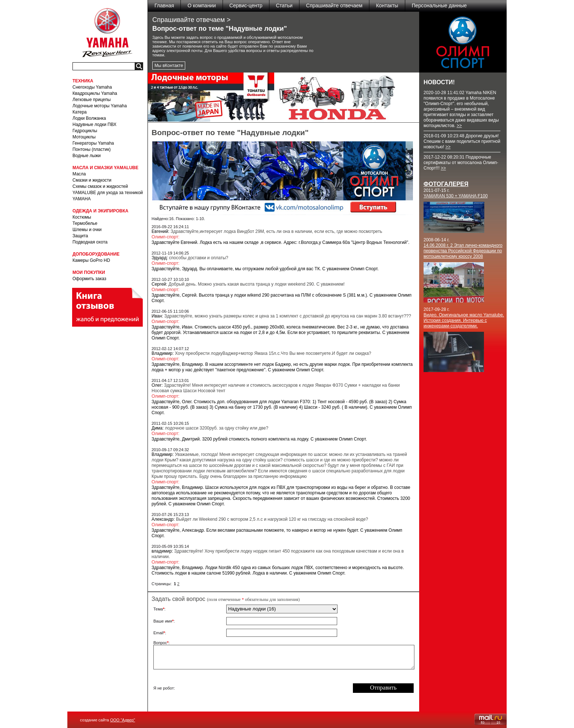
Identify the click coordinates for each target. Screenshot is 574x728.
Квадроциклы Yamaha (95, 93)
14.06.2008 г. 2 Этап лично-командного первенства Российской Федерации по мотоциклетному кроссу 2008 (463, 251)
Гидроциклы (85, 131)
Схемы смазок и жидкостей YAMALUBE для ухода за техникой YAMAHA (108, 193)
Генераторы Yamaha (93, 143)
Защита (80, 236)
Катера (80, 112)
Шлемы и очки (87, 230)
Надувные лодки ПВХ (94, 125)
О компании (202, 5)
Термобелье (85, 223)
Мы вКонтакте (169, 66)
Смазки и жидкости (92, 180)
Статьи (284, 5)
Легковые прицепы (92, 100)
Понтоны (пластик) (92, 149)
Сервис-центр (246, 5)
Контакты (387, 5)
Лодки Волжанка (89, 118)
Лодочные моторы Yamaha (100, 106)
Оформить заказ (89, 279)
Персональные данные (439, 5)
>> (459, 126)
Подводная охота (90, 242)
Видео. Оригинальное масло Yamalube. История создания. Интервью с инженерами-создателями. (464, 320)
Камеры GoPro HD (91, 260)
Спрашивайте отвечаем (334, 5)
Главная (164, 5)
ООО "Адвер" (123, 720)
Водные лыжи (87, 156)
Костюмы (82, 217)
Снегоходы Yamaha (92, 87)
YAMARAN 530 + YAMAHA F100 (456, 196)
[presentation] (282, 688)
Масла (79, 174)
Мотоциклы (84, 137)
